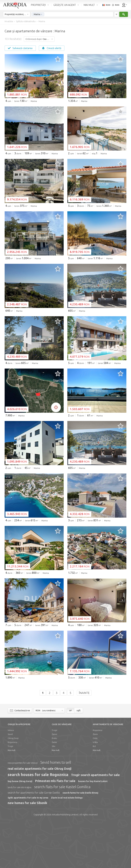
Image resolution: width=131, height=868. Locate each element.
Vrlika (95, 789)
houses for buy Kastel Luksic (93, 828)
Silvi (53, 793)
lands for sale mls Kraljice (20, 834)
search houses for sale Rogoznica (38, 822)
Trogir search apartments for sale (95, 822)
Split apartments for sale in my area (28, 845)
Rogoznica (12, 789)
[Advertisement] (65, 128)
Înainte (84, 740)
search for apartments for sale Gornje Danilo (34, 839)
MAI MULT (89, 5)
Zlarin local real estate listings (67, 845)
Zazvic (54, 781)
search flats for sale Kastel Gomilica (62, 834)
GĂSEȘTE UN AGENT (65, 5)
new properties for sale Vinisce (23, 810)
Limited (65, 861)
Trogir (10, 793)
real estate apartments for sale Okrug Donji (40, 815)
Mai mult (12, 797)
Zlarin (95, 781)
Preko (54, 785)
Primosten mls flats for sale (55, 828)
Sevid (10, 781)
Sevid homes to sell (56, 809)
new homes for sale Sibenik (27, 850)
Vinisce (11, 777)
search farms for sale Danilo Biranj (80, 840)
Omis (95, 785)
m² (71, 757)
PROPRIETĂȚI (38, 5)
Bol (94, 793)
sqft (79, 757)
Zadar (54, 789)
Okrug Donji (13, 785)
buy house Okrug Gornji (20, 828)
